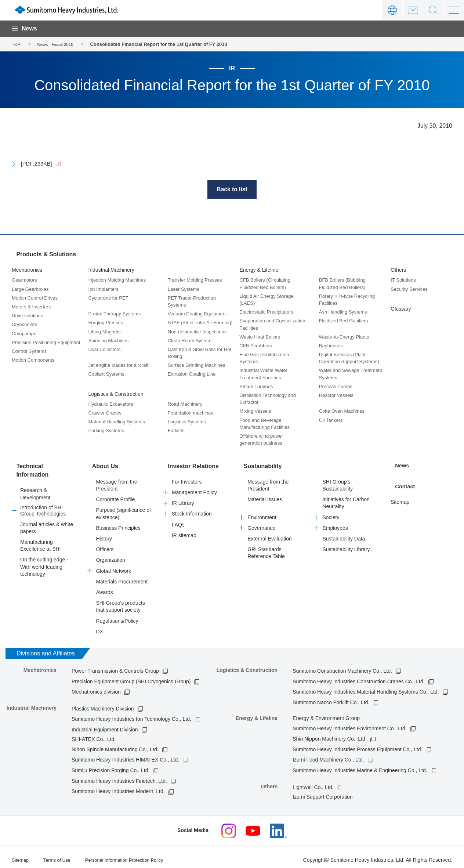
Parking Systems (106, 430)
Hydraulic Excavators (110, 403)
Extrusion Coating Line (192, 374)
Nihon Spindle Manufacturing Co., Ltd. (115, 745)
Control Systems (29, 350)
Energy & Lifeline (259, 269)
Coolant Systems (106, 374)
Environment (262, 513)
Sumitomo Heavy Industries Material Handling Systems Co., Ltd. (366, 687)
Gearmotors (24, 280)
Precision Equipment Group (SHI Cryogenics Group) (131, 677)
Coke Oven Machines (342, 411)
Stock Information (192, 509)
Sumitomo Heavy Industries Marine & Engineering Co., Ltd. (360, 766)
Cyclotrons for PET (108, 297)
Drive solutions (27, 315)
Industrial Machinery (111, 269)
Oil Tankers (331, 419)
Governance (261, 523)
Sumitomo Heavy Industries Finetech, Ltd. (119, 776)
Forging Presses (106, 322)
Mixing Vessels (255, 411)
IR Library (183, 498)
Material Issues (265, 495)
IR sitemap (184, 531)
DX (99, 627)
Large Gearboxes (30, 288)
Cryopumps (24, 333)
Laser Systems (184, 288)
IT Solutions (403, 280)
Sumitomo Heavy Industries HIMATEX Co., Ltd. (125, 755)
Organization (110, 556)
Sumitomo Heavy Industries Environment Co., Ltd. (349, 724)
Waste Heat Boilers (260, 336)
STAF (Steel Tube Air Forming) (200, 322)
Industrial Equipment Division (105, 725)
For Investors (187, 477)
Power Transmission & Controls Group (115, 666)
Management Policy (194, 488)
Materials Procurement (122, 577)
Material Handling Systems (117, 421)
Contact (413, 10)
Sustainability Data (344, 534)
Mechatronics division (96, 687)
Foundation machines (191, 412)
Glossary (401, 308)
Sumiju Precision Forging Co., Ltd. (110, 766)
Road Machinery (185, 403)
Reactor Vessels (336, 395)
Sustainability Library (346, 545)
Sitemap (400, 495)
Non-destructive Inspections (197, 331)
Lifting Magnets (104, 331)
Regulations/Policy (117, 616)
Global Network (113, 566)
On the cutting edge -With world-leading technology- (44, 558)
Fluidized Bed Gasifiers (344, 320)
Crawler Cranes (105, 412)
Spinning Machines (108, 340)
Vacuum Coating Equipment (197, 313)
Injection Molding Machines (117, 280)
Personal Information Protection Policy (134, 854)
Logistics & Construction (116, 393)
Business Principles (118, 523)
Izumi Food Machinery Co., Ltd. (328, 755)
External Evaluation (270, 534)
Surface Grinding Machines (197, 364)
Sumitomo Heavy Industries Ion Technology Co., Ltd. (131, 714)
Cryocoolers (24, 324)
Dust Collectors (104, 349)
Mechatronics (27, 269)
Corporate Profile (115, 495)
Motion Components (33, 359)
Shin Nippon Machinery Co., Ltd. (330, 734)
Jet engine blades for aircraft (118, 364)
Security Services (409, 288)
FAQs (178, 520)
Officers (105, 545)
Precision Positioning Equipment (46, 342)
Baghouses (331, 345)
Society (331, 513)
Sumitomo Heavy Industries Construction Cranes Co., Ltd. (359, 677)
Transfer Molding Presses (195, 280)
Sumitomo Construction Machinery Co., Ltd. (342, 666)
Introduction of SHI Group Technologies (43, 502)
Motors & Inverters (31, 306)
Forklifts (176, 430)
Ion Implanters (103, 288)
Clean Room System (190, 340)
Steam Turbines (256, 386)
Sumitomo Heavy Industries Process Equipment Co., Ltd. (357, 745)
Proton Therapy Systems (114, 313)
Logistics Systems (187, 421)
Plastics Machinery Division (103, 704)
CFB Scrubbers (256, 345)
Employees (335, 523)
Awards (104, 587)
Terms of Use (60, 854)
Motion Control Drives (35, 297)
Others (398, 269)
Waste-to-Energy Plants (344, 336)
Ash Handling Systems (343, 311)
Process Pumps (336, 386)
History (104, 534)
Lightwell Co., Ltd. (313, 782)
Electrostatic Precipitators (266, 311)
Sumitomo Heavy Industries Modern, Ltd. (118, 786)
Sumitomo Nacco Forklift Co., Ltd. (331, 698)
